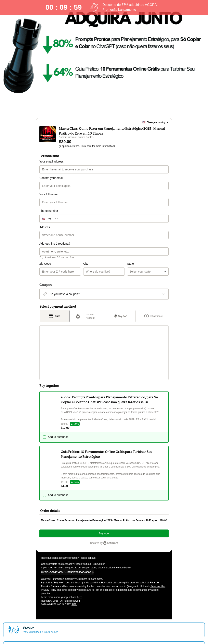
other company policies (74, 547)
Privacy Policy (49, 547)
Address (45, 232)
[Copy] (66, 529)
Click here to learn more (89, 536)
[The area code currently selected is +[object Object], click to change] (50, 224)
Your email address (51, 166)
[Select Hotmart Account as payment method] (88, 321)
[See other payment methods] (154, 321)
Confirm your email (51, 183)
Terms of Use (158, 543)
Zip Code (45, 269)
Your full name (48, 199)
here (79, 554)
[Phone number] (115, 224)
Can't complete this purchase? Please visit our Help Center (73, 521)
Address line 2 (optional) (55, 248)
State (109, 269)
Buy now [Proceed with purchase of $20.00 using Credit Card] (104, 491)
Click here (86, 151)
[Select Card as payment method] (55, 321)
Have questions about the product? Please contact (68, 515)
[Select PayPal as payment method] (121, 321)
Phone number (49, 216)
